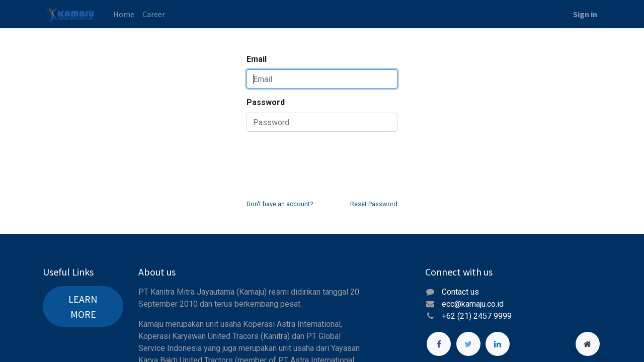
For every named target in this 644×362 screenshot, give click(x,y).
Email (257, 59)
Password (266, 102)
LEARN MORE (83, 306)
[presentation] (323, 159)
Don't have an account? (280, 204)
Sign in (585, 14)
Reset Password (374, 204)
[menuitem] (124, 14)
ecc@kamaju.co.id (473, 304)
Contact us (460, 292)
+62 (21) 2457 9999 (478, 316)
